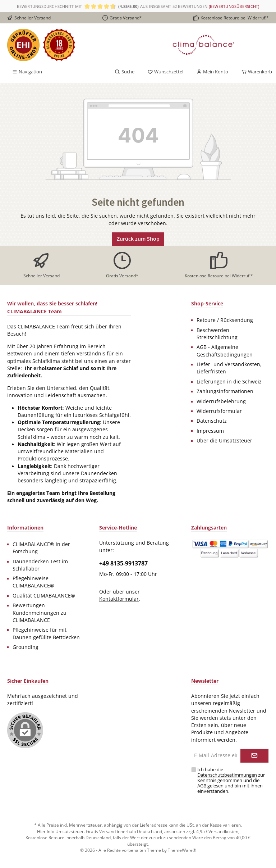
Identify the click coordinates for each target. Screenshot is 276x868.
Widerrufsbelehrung (221, 401)
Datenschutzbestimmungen (227, 775)
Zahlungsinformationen (225, 391)
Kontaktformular (119, 599)
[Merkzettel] (165, 72)
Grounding (26, 647)
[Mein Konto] (212, 72)
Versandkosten (223, 831)
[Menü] (27, 72)
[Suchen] (125, 72)
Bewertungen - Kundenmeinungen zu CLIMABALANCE (40, 613)
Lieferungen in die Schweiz (229, 382)
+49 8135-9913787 (123, 563)
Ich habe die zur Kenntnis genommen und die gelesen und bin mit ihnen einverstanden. (231, 780)
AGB (202, 786)
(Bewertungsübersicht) (234, 6)
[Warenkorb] (254, 72)
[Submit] (254, 756)
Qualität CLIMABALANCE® (44, 596)
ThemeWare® (182, 850)
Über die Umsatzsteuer (224, 441)
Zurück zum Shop (138, 239)
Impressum (210, 431)
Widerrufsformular (219, 411)
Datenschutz (212, 421)
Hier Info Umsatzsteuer (60, 831)
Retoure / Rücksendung (225, 320)
